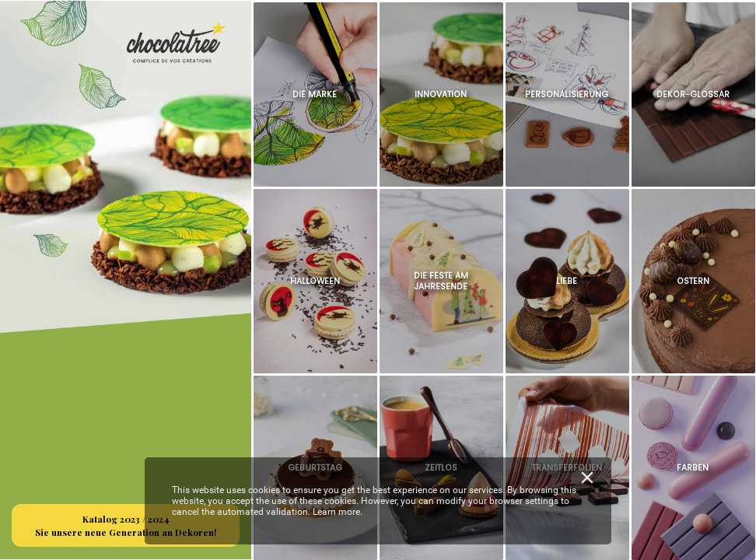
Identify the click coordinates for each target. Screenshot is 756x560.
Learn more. (338, 512)
